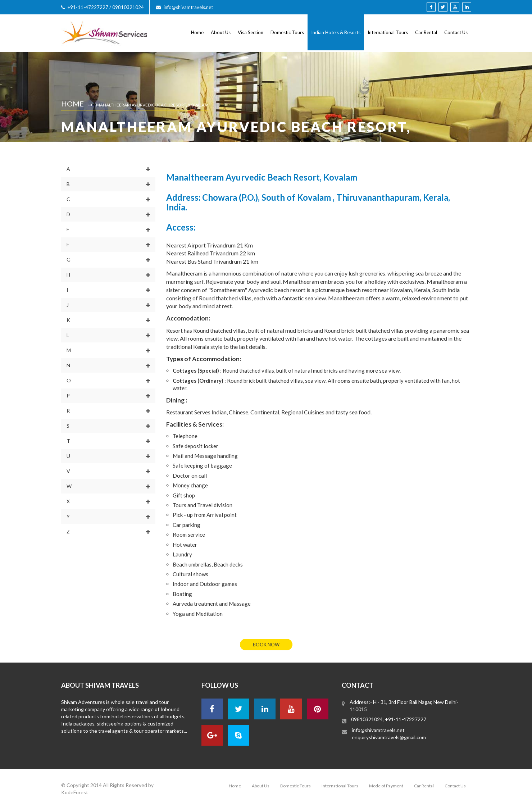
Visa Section (251, 32)
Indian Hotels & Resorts (336, 32)
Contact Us (456, 32)
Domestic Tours (287, 32)
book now (266, 645)
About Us (221, 32)
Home (197, 32)
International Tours (388, 32)
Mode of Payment (386, 786)
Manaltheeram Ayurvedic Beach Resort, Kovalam (152, 105)
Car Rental (426, 32)
